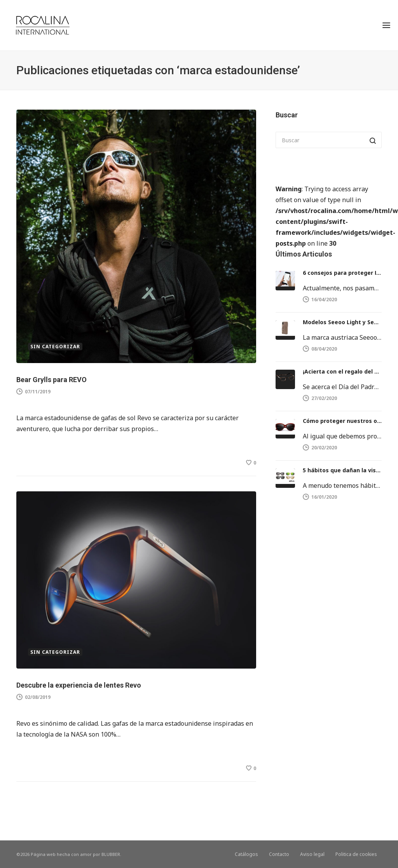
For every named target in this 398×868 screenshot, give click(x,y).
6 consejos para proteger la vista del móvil (342, 273)
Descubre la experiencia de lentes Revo (79, 685)
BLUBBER (111, 854)
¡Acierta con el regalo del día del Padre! (342, 371)
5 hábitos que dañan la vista (342, 470)
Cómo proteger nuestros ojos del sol (342, 421)
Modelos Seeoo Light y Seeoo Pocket (342, 322)
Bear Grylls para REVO (51, 380)
